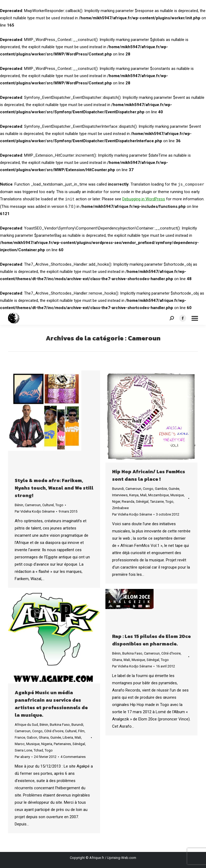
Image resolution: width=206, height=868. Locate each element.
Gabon (32, 737)
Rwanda (128, 501)
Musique (177, 495)
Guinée (174, 489)
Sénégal (142, 501)
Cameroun (33, 505)
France (20, 737)
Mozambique (159, 495)
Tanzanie (157, 501)
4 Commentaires (73, 757)
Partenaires (62, 744)
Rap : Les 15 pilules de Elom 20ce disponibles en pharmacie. (151, 640)
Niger (116, 501)
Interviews (120, 495)
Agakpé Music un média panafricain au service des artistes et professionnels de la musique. (51, 704)
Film (81, 731)
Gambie (161, 489)
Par (35, 511)
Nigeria (47, 744)
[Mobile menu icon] (195, 318)
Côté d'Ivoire (171, 653)
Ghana (117, 660)
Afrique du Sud (26, 725)
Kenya (134, 495)
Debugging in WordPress (144, 199)
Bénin (19, 505)
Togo (59, 505)
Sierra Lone (23, 750)
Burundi (118, 489)
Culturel (48, 505)
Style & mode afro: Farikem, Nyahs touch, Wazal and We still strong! (54, 488)
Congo (148, 489)
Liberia (68, 737)
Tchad (38, 750)
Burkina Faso (132, 653)
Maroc (20, 744)
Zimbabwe (120, 508)
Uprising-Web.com (122, 858)
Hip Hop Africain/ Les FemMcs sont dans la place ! (149, 475)
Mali (143, 495)
